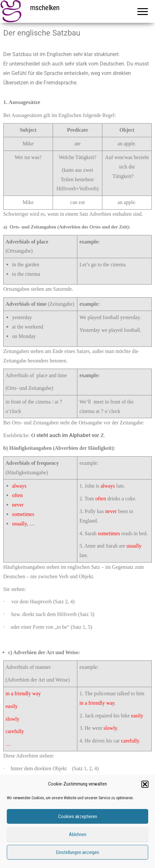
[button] (145, 784)
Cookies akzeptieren (78, 817)
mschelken (45, 8)
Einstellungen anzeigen (78, 852)
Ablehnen (78, 834)
